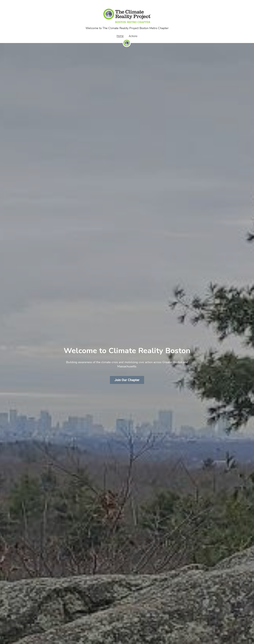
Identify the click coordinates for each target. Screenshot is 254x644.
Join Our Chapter (127, 380)
